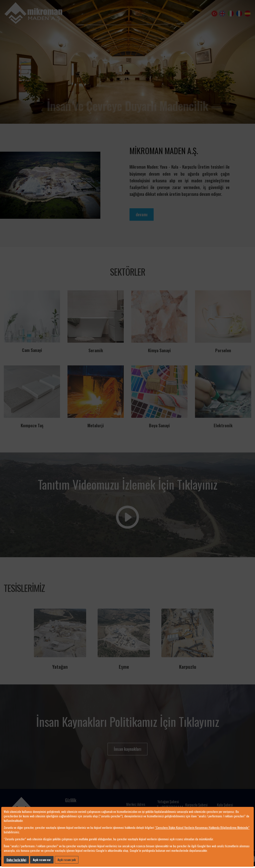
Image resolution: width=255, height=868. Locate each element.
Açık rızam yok (67, 860)
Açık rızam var (42, 860)
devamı (142, 215)
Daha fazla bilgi (16, 860)
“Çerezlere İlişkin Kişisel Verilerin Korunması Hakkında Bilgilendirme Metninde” (202, 827)
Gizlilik (71, 800)
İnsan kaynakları (127, 749)
